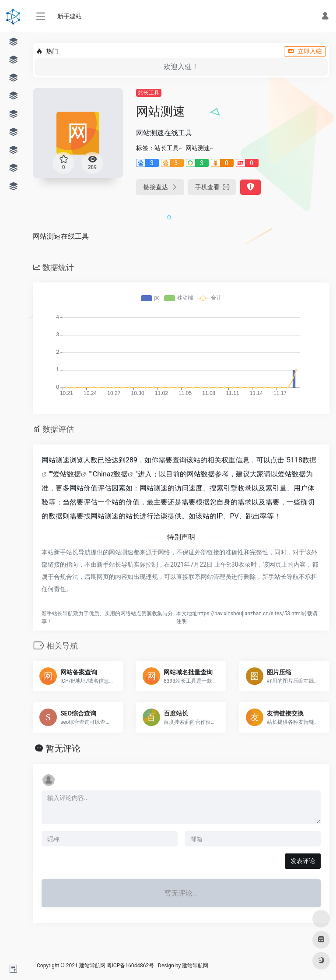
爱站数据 (67, 474)
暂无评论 (63, 748)
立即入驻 (305, 51)
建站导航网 (196, 966)
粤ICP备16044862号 (131, 966)
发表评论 (303, 861)
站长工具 (149, 93)
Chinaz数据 (110, 474)
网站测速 (198, 148)
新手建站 (70, 16)
